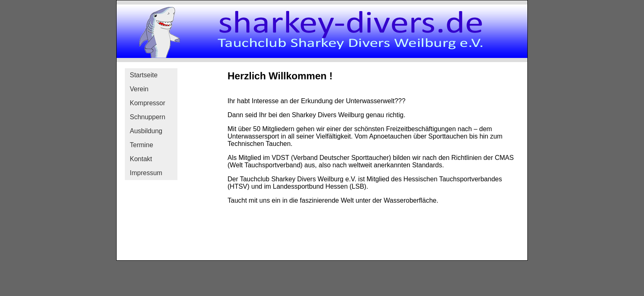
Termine (141, 145)
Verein (139, 89)
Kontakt (141, 159)
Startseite (144, 75)
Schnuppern (147, 117)
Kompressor (147, 103)
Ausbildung (146, 131)
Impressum (146, 173)
